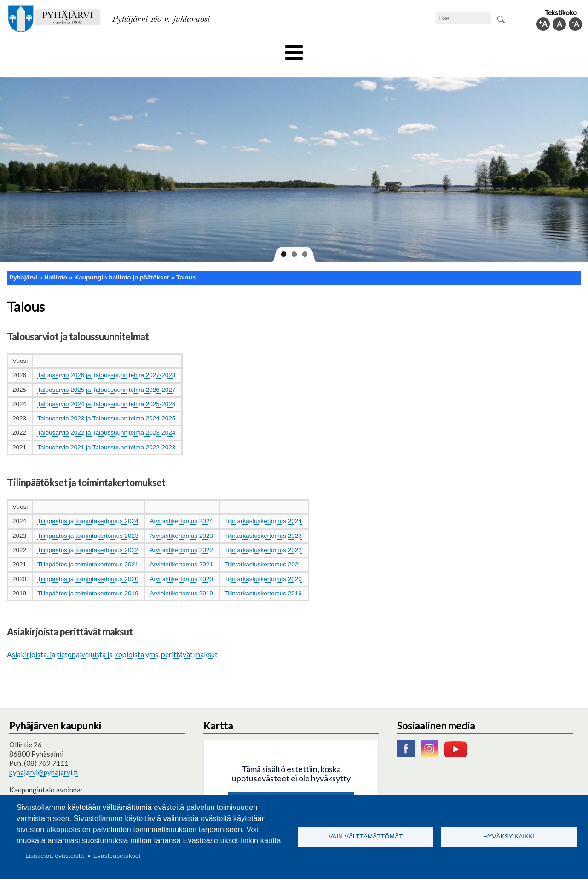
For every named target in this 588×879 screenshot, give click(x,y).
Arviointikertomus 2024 (181, 506)
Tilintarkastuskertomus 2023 (263, 520)
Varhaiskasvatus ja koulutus (165, 49)
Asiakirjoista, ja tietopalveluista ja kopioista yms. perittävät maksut (113, 638)
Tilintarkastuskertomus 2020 (263, 563)
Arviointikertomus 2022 (181, 535)
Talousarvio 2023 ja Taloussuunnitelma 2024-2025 (106, 403)
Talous (186, 262)
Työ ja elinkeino (398, 49)
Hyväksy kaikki (509, 836)
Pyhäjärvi (23, 262)
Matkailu (343, 49)
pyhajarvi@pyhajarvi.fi (43, 757)
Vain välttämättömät (366, 836)
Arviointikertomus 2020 (181, 563)
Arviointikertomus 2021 (181, 549)
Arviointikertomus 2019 (181, 578)
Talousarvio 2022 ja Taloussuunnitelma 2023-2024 (106, 417)
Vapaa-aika (242, 49)
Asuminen (91, 49)
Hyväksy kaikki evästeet (291, 787)
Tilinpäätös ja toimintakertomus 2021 (88, 549)
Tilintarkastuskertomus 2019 (263, 578)
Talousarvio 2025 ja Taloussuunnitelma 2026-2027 (106, 374)
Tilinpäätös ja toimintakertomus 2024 (88, 506)
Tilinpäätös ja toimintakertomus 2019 (88, 578)
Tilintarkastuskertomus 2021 (263, 549)
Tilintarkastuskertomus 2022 (263, 535)
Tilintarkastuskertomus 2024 (263, 506)
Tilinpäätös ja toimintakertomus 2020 (88, 563)
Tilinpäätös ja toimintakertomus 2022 (88, 535)
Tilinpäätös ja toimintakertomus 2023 (88, 520)
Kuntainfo (496, 49)
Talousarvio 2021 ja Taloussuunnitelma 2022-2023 (106, 432)
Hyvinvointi (295, 49)
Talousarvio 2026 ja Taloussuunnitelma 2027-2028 (106, 360)
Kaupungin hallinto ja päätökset (121, 262)
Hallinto (451, 49)
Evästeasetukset (117, 856)
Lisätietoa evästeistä (55, 856)
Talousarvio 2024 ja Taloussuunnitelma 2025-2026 (106, 388)
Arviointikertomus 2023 (181, 520)
